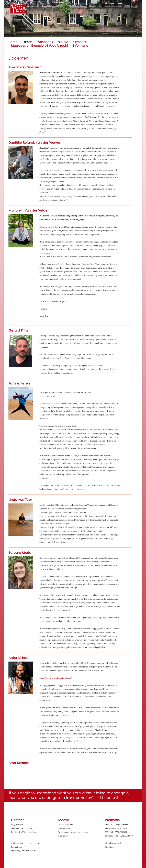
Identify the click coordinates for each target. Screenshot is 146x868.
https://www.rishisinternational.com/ (55, 678)
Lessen (27, 42)
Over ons (80, 42)
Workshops (45, 42)
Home (13, 42)
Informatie (81, 46)
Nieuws (63, 42)
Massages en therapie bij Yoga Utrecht (40, 46)
